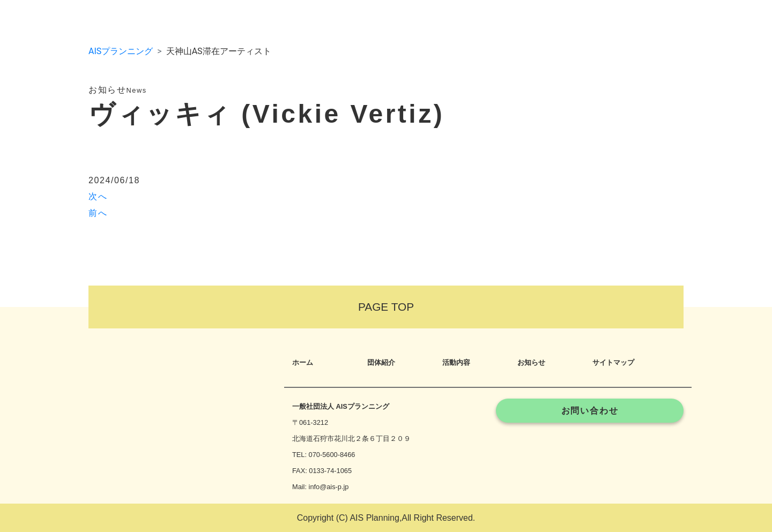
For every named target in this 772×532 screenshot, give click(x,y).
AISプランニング (121, 51)
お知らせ (531, 362)
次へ (98, 196)
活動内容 (456, 362)
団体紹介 (381, 362)
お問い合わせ (590, 411)
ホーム (303, 362)
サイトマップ (613, 362)
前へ (98, 213)
